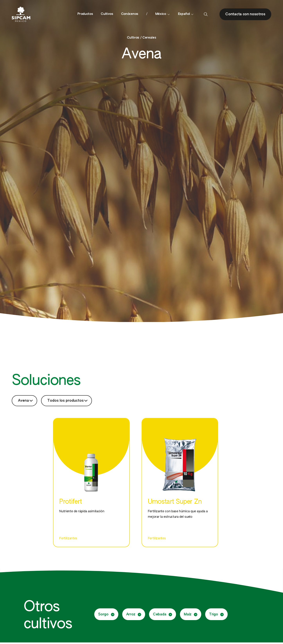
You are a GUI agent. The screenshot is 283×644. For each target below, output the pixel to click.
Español (186, 14)
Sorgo (106, 615)
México (163, 14)
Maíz (191, 615)
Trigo (216, 615)
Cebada (163, 615)
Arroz (134, 615)
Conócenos (130, 14)
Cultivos (107, 14)
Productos (85, 14)
